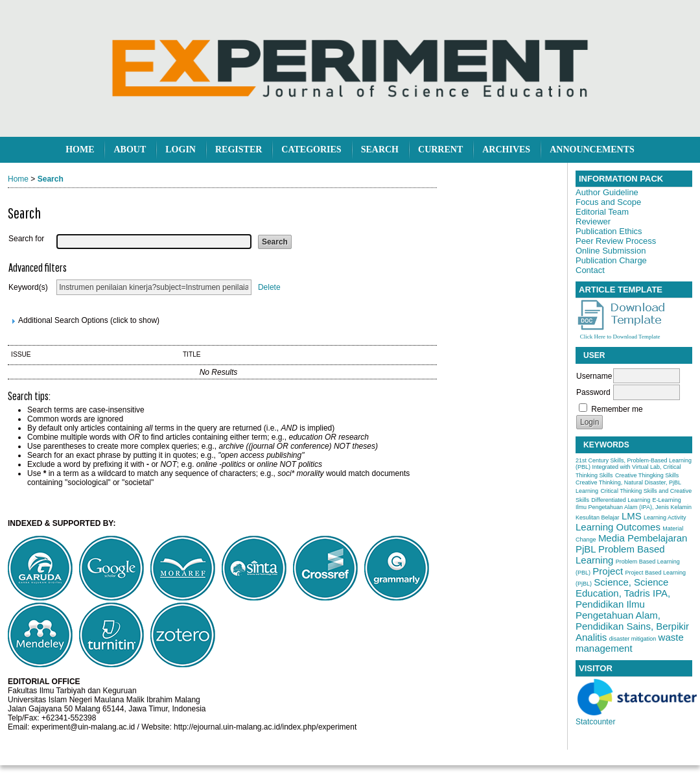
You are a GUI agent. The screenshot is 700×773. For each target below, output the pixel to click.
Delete (269, 287)
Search (380, 149)
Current (440, 149)
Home (80, 149)
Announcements (592, 149)
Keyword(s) (28, 287)
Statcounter (595, 722)
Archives (506, 149)
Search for (26, 239)
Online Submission (611, 251)
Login (181, 149)
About (130, 149)
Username (594, 376)
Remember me (617, 409)
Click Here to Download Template (620, 337)
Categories (311, 149)
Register (239, 149)
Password (593, 392)
